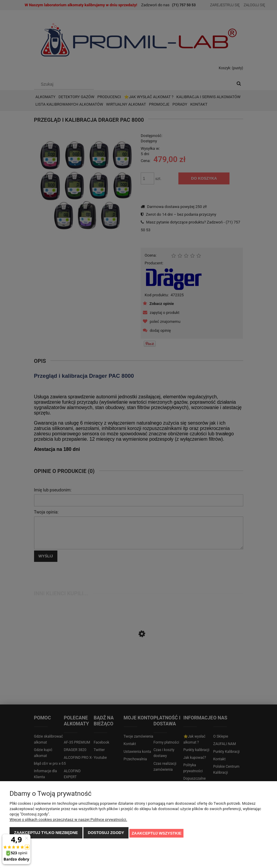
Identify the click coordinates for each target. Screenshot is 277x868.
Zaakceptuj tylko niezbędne (46, 834)
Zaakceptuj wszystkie (156, 834)
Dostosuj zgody (106, 834)
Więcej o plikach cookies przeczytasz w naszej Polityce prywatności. (68, 820)
